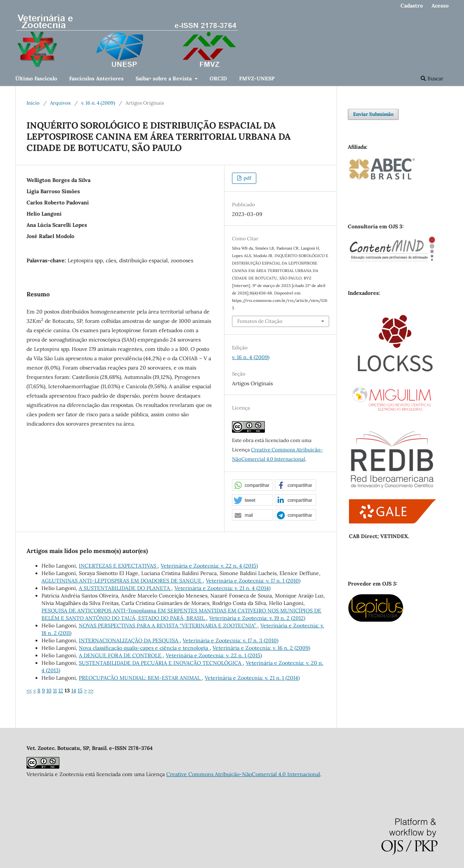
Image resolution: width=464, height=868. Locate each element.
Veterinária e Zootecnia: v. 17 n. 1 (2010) (253, 581)
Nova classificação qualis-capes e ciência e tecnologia (144, 648)
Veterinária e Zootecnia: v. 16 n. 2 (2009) (261, 648)
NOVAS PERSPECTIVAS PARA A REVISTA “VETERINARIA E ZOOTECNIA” (168, 625)
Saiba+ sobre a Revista (164, 78)
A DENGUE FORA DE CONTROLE (121, 655)
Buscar (432, 78)
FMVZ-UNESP (257, 78)
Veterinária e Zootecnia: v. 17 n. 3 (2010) (231, 640)
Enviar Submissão (373, 114)
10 (49, 691)
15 (80, 691)
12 (61, 691)
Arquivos (60, 103)
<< (29, 691)
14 (74, 691)
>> (91, 691)
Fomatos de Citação (260, 321)
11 (55, 691)
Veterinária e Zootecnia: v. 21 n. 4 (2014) (222, 588)
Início (33, 103)
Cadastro (412, 6)
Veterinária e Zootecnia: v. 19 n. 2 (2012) (257, 618)
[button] (253, 485)
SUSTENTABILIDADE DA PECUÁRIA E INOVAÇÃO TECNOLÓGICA (161, 663)
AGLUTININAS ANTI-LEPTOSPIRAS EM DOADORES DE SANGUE (122, 581)
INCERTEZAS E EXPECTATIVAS (118, 566)
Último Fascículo (36, 78)
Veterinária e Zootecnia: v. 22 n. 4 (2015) (209, 566)
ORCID (218, 78)
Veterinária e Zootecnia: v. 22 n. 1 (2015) (214, 655)
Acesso (440, 6)
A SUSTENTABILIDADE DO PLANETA (125, 588)
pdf (247, 178)
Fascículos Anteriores (96, 78)
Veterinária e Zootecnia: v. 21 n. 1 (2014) (252, 678)
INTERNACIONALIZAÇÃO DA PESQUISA (129, 640)
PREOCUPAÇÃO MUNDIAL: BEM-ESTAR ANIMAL (140, 678)
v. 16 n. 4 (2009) (98, 103)
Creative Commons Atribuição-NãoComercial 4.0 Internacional (243, 774)
